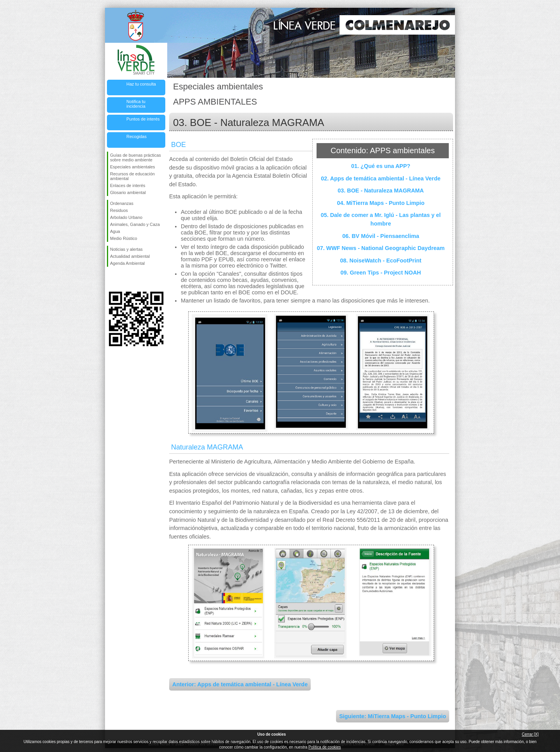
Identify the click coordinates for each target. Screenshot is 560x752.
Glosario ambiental (128, 192)
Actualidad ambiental (130, 256)
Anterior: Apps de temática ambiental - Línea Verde (240, 684)
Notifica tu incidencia (136, 104)
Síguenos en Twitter (124, 279)
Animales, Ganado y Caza (135, 224)
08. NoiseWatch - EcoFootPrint (381, 261)
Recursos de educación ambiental (132, 176)
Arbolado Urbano (126, 217)
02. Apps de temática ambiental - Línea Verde (381, 178)
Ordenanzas (122, 203)
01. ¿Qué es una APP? (381, 166)
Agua (115, 231)
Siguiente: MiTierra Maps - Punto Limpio (393, 716)
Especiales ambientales (133, 167)
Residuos (119, 210)
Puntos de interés (143, 119)
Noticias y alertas (126, 249)
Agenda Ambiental (127, 263)
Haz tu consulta (141, 84)
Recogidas (136, 136)
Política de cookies (325, 747)
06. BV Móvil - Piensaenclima (381, 236)
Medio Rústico (124, 238)
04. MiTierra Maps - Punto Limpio (381, 203)
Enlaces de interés (128, 185)
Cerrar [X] (530, 734)
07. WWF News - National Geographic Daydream (381, 248)
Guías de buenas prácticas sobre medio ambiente (136, 157)
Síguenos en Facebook (112, 279)
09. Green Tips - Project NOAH (381, 273)
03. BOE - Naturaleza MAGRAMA (381, 191)
